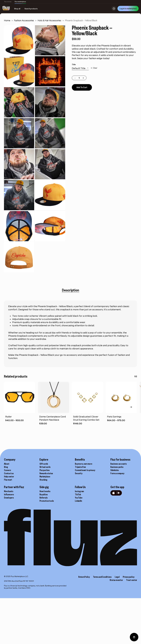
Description (70, 290)
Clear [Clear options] (95, 68)
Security (79, 473)
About (7, 464)
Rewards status (46, 473)
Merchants (9, 491)
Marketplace (45, 477)
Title (74, 64)
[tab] (70, 290)
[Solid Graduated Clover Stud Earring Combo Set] (87, 397)
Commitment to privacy (85, 470)
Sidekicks (115, 470)
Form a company (117, 473)
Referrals (44, 498)
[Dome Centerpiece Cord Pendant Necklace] (54, 397)
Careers (7, 470)
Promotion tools (47, 501)
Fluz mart (8, 480)
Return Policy (84, 577)
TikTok (78, 494)
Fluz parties (45, 470)
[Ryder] (20, 397)
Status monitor (116, 580)
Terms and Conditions (102, 577)
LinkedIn (78, 501)
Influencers (9, 494)
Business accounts (119, 464)
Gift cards (44, 464)
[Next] (131, 407)
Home (7, 21)
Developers (9, 498)
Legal (117, 577)
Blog (6, 467)
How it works (45, 491)
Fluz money (8, 2)
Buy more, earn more (83, 464)
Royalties (44, 494)
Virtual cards (45, 467)
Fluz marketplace (20, 2)
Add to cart (82, 87)
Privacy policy (129, 577)
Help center (9, 477)
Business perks (117, 467)
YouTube (79, 498)
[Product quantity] (79, 78)
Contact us (9, 473)
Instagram (79, 491)
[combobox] (80, 68)
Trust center (132, 580)
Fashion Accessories (24, 21)
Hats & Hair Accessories (49, 21)
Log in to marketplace (126, 9)
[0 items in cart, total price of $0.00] (134, 637)
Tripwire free (80, 467)
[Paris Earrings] (121, 397)
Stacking (43, 480)
